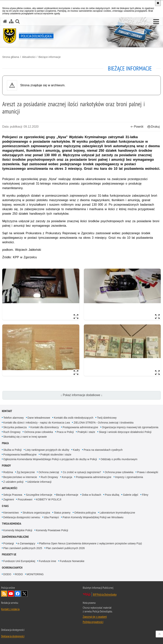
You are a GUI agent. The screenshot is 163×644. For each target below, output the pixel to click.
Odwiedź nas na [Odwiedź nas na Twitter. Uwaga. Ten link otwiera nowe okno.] (24, 594)
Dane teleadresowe (39, 418)
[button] (17, 21)
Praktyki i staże (86, 432)
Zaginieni (9, 499)
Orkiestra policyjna (85, 513)
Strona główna (11, 57)
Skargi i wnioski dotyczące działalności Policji (125, 432)
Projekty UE (9, 554)
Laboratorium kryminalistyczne (117, 513)
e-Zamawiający (26, 543)
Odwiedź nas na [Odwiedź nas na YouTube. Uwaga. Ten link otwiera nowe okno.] (11, 594)
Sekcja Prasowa (13, 495)
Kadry (76, 450)
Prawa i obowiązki (148, 472)
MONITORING (35, 574)
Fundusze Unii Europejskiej (19, 561)
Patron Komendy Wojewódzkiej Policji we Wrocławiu (93, 517)
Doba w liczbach (92, 495)
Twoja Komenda (12, 524)
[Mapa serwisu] (11, 21)
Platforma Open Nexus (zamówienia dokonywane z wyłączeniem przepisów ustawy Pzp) (91, 543)
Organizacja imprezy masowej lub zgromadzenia (130, 427)
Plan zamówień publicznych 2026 (65, 548)
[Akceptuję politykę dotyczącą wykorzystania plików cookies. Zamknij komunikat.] (158, 3)
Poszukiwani (25, 499)
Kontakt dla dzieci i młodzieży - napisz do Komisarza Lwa (37, 423)
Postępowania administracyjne (80, 427)
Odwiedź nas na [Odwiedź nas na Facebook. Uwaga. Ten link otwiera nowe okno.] (18, 594)
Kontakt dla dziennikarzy (45, 427)
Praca (5, 443)
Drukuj (154, 127)
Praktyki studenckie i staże (56, 455)
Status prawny (62, 513)
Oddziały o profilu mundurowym (119, 459)
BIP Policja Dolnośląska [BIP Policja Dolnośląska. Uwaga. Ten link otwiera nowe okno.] (105, 594)
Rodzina (8, 472)
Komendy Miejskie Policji (18, 530)
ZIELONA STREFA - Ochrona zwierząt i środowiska (103, 423)
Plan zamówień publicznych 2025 (23, 548)
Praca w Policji (65, 432)
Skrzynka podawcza (15, 427)
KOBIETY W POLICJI (49, 499)
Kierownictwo (11, 513)
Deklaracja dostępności (13, 636)
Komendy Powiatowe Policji (52, 530)
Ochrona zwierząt (49, 472)
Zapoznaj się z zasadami (95, 617)
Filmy (145, 495)
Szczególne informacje (39, 495)
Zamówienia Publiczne (15, 537)
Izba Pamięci (51, 517)
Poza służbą (112, 495)
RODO (19, 574)
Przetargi (9, 543)
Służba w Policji (12, 450)
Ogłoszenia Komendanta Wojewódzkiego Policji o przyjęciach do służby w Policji (50, 459)
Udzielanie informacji (39, 482)
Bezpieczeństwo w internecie (20, 477)
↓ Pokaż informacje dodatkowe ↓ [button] (82, 395)
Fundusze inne (47, 561)
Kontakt (7, 411)
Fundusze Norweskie (72, 561)
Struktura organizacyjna (36, 513)
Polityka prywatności (93, 622)
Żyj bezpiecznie (26, 472)
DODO (7, 574)
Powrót (137, 127)
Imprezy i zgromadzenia (129, 477)
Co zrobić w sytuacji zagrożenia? (82, 472)
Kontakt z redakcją (10, 609)
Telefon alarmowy (14, 418)
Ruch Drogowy (12, 432)
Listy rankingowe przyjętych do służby (47, 450)
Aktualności (29, 57)
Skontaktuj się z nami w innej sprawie (25, 437)
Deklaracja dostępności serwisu (22, 517)
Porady (6, 466)
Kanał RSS (4, 594)
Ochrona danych (12, 568)
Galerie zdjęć (131, 495)
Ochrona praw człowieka (39, 432)
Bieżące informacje (50, 57)
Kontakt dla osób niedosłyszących (74, 418)
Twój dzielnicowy (107, 418)
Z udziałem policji (13, 482)
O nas (5, 506)
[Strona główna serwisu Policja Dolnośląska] (5, 21)
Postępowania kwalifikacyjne (20, 455)
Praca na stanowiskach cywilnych (103, 450)
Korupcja (67, 477)
